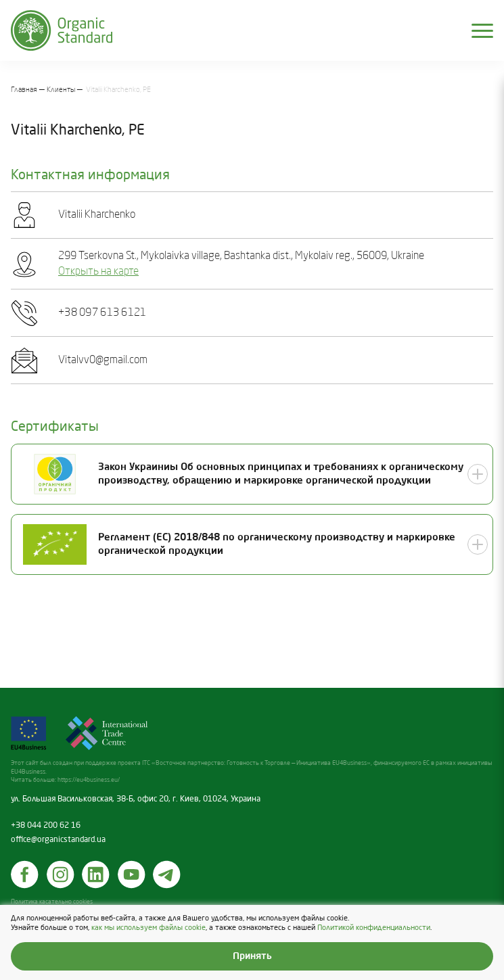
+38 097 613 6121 (102, 313)
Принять (252, 956)
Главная (24, 90)
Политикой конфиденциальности (374, 927)
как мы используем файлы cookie (148, 927)
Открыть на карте (98, 272)
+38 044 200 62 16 (46, 826)
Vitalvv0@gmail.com (103, 360)
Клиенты (61, 90)
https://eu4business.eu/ (89, 780)
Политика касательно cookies (52, 902)
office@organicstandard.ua (58, 840)
